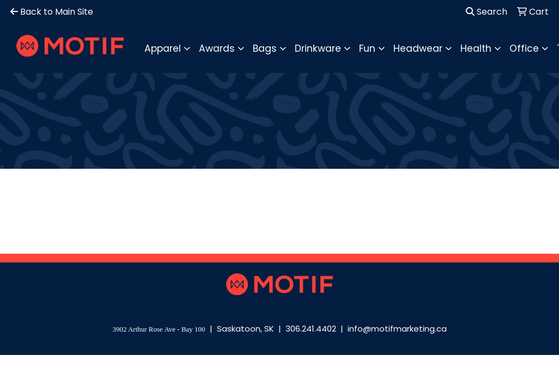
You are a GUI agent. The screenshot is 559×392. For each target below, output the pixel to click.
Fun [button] (367, 48)
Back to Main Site (52, 12)
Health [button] (476, 48)
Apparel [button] (163, 48)
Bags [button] (265, 48)
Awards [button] (217, 48)
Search (487, 12)
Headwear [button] (418, 48)
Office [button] (524, 48)
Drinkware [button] (318, 48)
